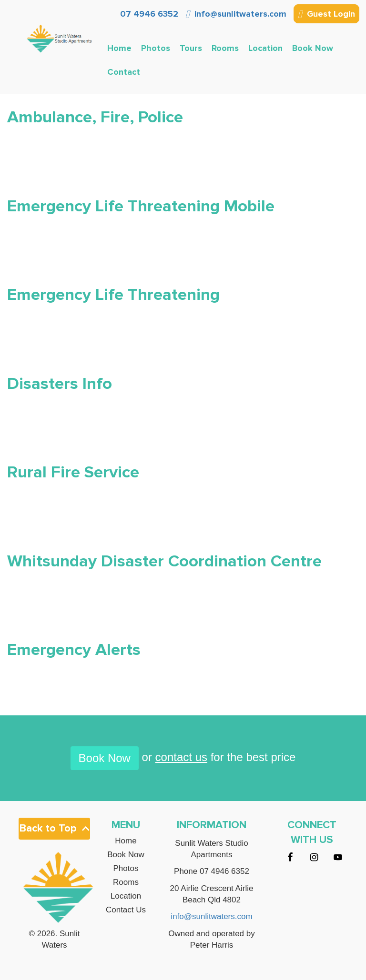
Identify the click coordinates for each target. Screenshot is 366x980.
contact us (181, 757)
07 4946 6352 (148, 14)
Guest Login (326, 15)
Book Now (313, 48)
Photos (156, 48)
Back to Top (54, 828)
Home (119, 48)
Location (265, 48)
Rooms (225, 48)
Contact (124, 72)
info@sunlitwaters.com (236, 14)
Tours (191, 48)
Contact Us (126, 910)
